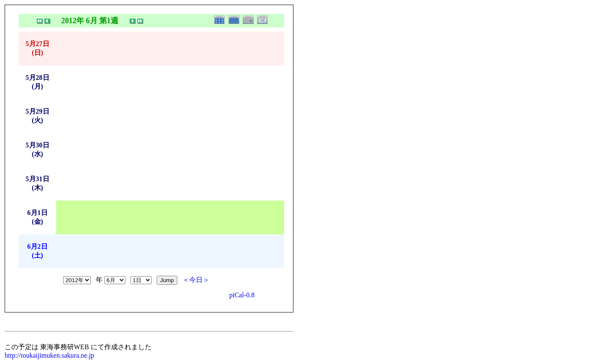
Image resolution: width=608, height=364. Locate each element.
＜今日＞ (196, 280)
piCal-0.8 (242, 295)
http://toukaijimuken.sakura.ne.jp (49, 355)
